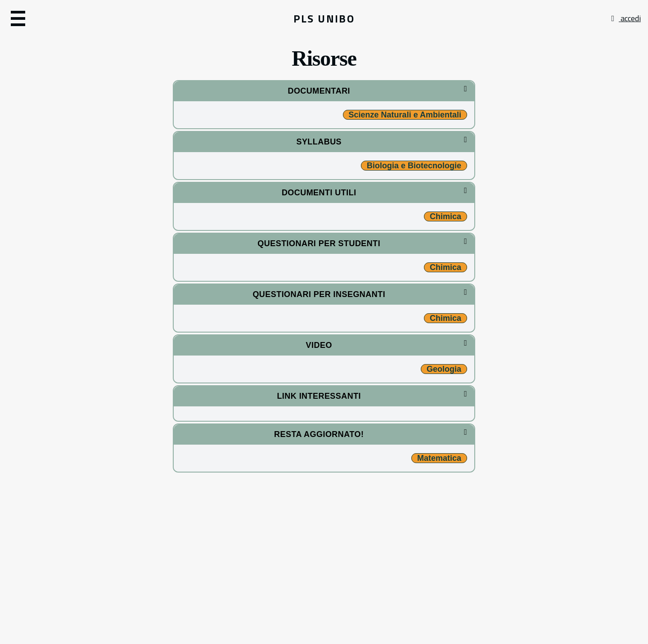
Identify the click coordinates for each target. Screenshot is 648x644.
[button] (107, 18)
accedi (625, 18)
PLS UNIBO (324, 18)
